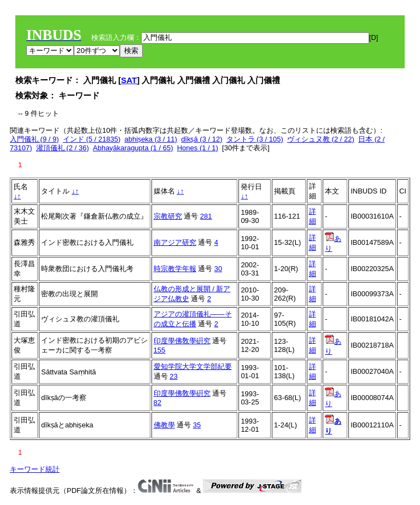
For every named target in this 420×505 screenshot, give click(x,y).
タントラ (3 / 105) (255, 139)
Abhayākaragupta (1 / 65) (133, 148)
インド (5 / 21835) (92, 139)
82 (157, 403)
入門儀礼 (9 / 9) (34, 139)
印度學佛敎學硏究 (182, 341)
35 (197, 425)
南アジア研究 (175, 242)
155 (160, 350)
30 (218, 269)
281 (206, 216)
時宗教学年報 (175, 269)
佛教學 (164, 425)
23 (173, 376)
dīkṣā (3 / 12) (202, 139)
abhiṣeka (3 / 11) (151, 139)
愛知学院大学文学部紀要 (193, 366)
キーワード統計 (35, 469)
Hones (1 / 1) (198, 148)
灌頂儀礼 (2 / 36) (63, 148)
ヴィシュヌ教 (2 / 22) (321, 139)
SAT (129, 80)
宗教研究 (168, 216)
